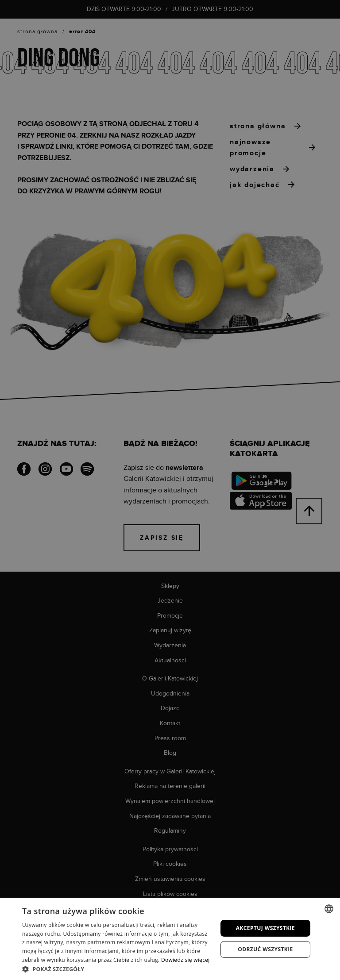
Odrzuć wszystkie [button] (265, 949)
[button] (117, 969)
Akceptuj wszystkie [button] (265, 928)
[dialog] (170, 490)
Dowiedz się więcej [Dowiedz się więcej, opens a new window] (185, 960)
